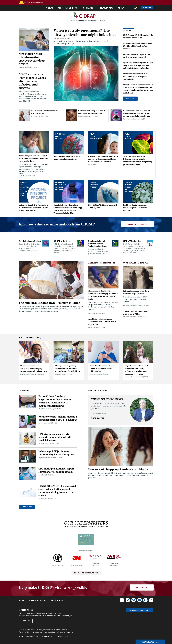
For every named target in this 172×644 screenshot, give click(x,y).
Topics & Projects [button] (67, 8)
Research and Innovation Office (30, 636)
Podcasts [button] (88, 8)
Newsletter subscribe (140, 610)
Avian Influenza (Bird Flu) (136, 263)
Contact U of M (50, 636)
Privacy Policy (63, 636)
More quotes (98, 418)
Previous (41, 338)
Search (135, 8)
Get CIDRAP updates (150, 642)
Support (147, 8)
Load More (27, 507)
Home (22, 600)
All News (130, 99)
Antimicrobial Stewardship (102, 263)
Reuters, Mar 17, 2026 (98, 413)
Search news (58, 600)
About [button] (121, 8)
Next (44, 338)
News (50, 8)
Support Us (142, 588)
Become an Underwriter (86, 573)
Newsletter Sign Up (138, 224)
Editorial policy (38, 600)
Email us (26, 621)
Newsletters (106, 8)
